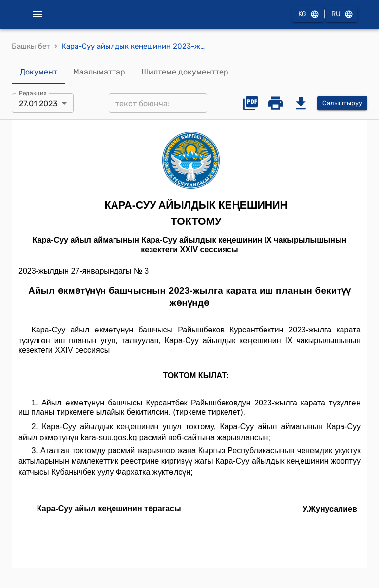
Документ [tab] (38, 72)
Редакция (33, 93)
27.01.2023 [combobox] (38, 103)
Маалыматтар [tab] (99, 72)
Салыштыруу (342, 103)
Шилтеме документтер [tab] (185, 72)
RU (341, 15)
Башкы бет (31, 46)
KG (308, 15)
